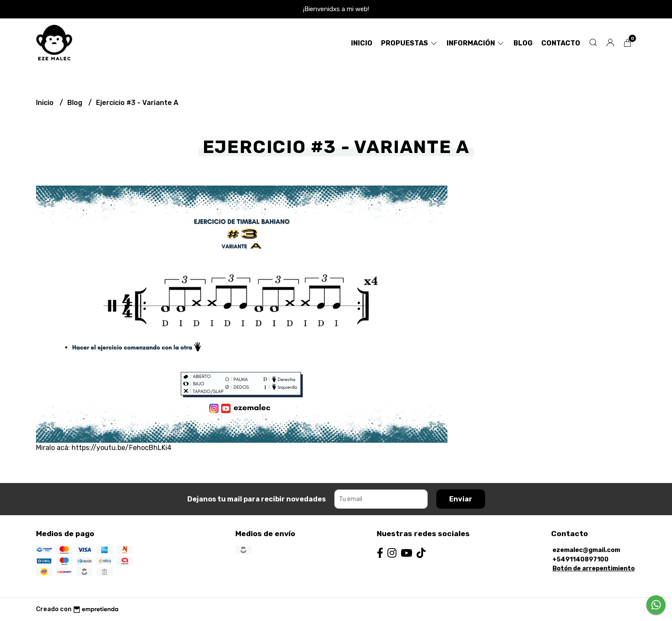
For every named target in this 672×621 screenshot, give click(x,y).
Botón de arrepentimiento (594, 568)
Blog (523, 43)
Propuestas (409, 43)
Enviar (461, 499)
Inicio (362, 43)
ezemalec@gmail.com (586, 550)
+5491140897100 (580, 559)
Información (476, 43)
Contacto (561, 43)
